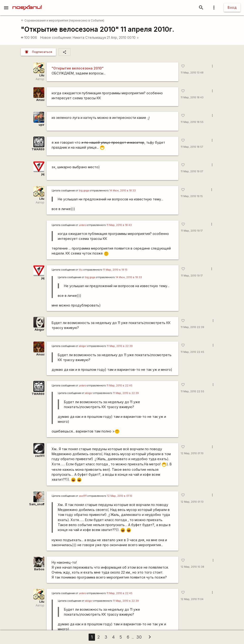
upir (41, 125)
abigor (83, 346)
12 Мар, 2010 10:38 (192, 567)
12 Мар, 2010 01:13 (192, 502)
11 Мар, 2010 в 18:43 (119, 225)
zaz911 (40, 456)
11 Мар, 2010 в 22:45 (120, 386)
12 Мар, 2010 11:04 (192, 599)
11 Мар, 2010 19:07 (192, 171)
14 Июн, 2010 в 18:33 (123, 191)
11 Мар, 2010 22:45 (192, 352)
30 (139, 637)
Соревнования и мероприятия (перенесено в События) (63, 20)
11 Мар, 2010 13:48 (192, 73)
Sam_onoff (37, 504)
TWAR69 (38, 149)
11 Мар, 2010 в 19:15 (115, 270)
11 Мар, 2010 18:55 (192, 122)
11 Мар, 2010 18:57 (192, 147)
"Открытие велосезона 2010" (78, 68)
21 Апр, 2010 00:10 (123, 37)
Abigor (39, 330)
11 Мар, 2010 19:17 (192, 231)
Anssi (40, 100)
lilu (81, 270)
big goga (84, 191)
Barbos (39, 569)
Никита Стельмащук (89, 37)
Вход (232, 7)
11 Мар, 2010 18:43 (192, 97)
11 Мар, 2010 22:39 (192, 327)
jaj (43, 174)
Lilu (42, 75)
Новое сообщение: (56, 37)
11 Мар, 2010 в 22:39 (120, 346)
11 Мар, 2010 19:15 (192, 196)
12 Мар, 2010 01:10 (192, 453)
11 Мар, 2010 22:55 (192, 391)
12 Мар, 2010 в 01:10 (120, 496)
